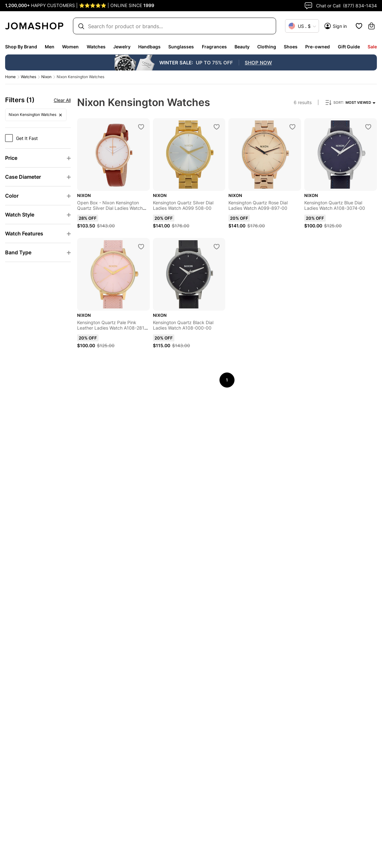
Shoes (291, 47)
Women (70, 47)
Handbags (149, 47)
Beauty (242, 47)
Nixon (46, 77)
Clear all (77, 100)
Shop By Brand (21, 47)
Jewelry (122, 47)
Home (10, 77)
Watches (96, 47)
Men (50, 47)
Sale (372, 47)
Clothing (267, 47)
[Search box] (171, 26)
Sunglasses (181, 47)
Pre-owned (318, 47)
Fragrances (214, 47)
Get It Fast (27, 138)
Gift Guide (349, 47)
